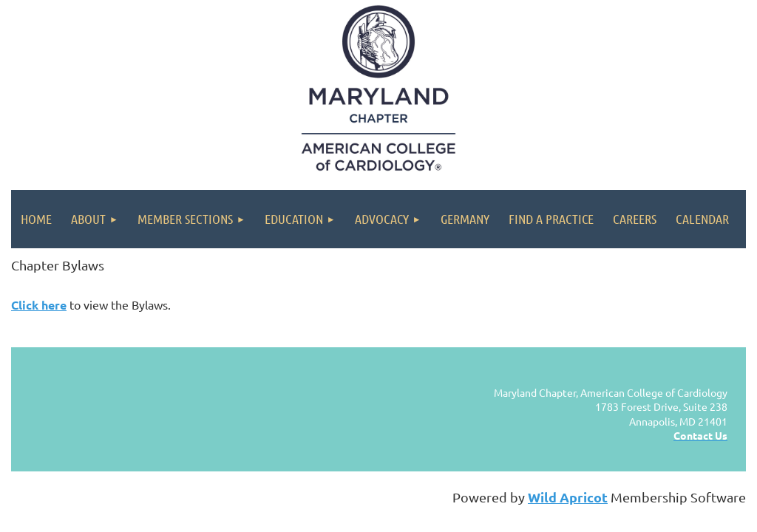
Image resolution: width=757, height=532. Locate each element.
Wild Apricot (568, 497)
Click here (39, 305)
